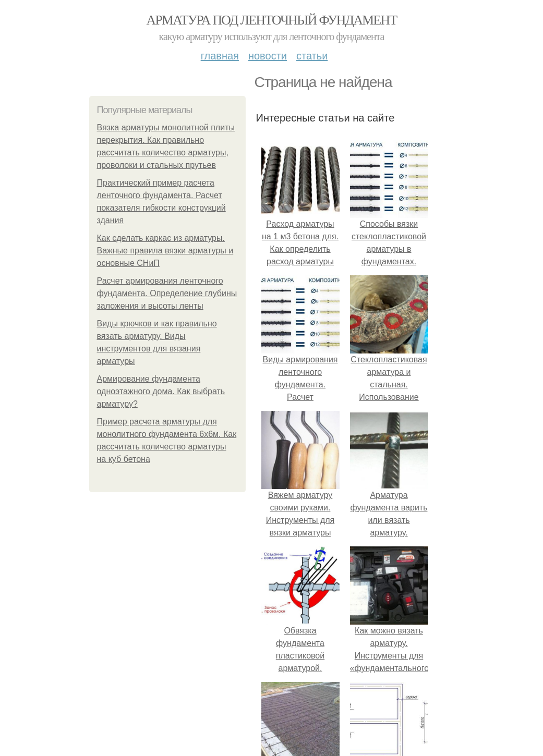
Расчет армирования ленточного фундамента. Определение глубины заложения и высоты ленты (167, 293)
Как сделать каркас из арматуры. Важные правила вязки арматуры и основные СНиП (165, 251)
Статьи (312, 56)
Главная (220, 56)
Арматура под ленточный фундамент (272, 20)
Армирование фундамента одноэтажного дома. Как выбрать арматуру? (161, 391)
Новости (268, 56)
